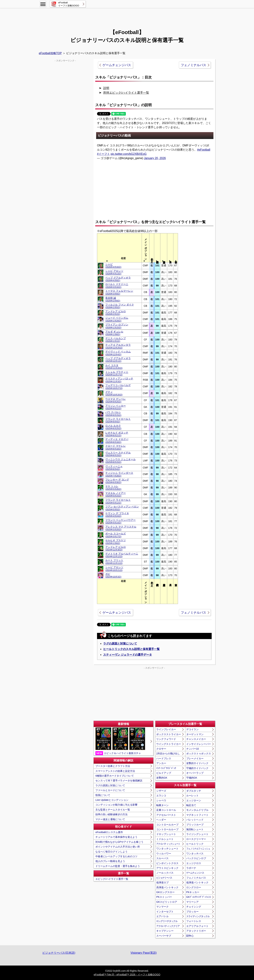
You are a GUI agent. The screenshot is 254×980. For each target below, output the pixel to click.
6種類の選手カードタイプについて (115, 776)
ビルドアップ (164, 773)
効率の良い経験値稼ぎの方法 (111, 814)
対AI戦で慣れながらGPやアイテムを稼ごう (119, 842)
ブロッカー (192, 912)
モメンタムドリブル (197, 810)
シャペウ (161, 800)
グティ (114, 393)
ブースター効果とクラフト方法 (113, 766)
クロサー (161, 749)
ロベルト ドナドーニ (117, 285)
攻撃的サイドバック (197, 763)
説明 (106, 88)
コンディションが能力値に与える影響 (116, 805)
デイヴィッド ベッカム (118, 353)
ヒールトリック (195, 844)
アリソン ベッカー (116, 407)
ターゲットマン (195, 734)
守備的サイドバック (197, 768)
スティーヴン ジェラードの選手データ (128, 655)
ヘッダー (161, 820)
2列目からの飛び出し (168, 754)
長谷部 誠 (113, 299)
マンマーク (162, 907)
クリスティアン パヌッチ (119, 380)
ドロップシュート (166, 834)
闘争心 (190, 936)
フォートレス (194, 921)
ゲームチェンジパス (117, 65)
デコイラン (192, 729)
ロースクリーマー (196, 839)
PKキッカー (193, 892)
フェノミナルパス (193, 65)
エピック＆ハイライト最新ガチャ (120, 741)
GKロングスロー (165, 892)
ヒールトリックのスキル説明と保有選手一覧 (131, 649)
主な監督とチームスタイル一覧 (113, 810)
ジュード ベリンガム (117, 319)
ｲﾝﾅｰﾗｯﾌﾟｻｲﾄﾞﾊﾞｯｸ (166, 768)
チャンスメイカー (196, 739)
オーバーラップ (195, 773)
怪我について (103, 795)
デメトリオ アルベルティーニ (122, 555)
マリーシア (192, 902)
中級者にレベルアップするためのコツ (116, 856)
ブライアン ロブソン (117, 326)
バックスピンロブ (196, 858)
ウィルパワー (164, 854)
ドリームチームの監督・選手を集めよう (118, 866)
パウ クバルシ (113, 414)
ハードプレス (164, 758)
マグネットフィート (197, 815)
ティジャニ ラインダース (119, 474)
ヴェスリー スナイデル (118, 454)
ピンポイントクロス (167, 863)
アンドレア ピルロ (116, 313)
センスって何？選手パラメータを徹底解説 (119, 781)
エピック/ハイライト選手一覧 (112, 879)
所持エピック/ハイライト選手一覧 (126, 93)
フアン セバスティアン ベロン (122, 508)
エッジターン (194, 800)
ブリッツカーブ (195, 825)
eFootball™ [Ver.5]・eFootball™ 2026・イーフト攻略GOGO (127, 975)
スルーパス (162, 858)
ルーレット (192, 796)
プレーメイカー (195, 758)
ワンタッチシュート (167, 849)
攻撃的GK (162, 778)
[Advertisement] (127, 17)
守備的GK (192, 778)
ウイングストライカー (169, 744)
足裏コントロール (166, 810)
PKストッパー (164, 897)
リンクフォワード (166, 739)
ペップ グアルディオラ (118, 279)
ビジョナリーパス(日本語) (59, 953)
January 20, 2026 (155, 158)
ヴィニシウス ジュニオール (120, 461)
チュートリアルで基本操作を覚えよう (116, 837)
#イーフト (103, 154)
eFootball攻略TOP (50, 53)
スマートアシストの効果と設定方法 (115, 771)
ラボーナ (191, 868)
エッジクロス (194, 863)
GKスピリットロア (167, 902)
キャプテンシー (165, 931)
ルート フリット (114, 562)
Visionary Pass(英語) (144, 953)
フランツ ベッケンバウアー (120, 521)
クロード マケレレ (116, 447)
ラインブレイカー (166, 729)
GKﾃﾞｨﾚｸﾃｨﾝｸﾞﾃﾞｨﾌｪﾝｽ (199, 897)
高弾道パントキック (167, 887)
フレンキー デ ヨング (117, 481)
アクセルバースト (166, 815)
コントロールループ (167, 829)
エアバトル (162, 916)
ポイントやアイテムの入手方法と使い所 (118, 847)
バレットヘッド (195, 820)
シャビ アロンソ (114, 272)
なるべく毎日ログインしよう (111, 852)
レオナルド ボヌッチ (117, 434)
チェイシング (194, 907)
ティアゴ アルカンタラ (118, 346)
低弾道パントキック (197, 882)
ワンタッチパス (195, 854)
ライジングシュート (197, 834)
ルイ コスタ (114, 367)
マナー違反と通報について (110, 819)
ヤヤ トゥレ (113, 488)
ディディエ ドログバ (117, 441)
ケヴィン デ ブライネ (117, 515)
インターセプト (165, 912)
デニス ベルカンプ (116, 340)
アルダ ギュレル (114, 333)
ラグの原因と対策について (120, 644)
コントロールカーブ (167, 825)
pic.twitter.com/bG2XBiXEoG (129, 154)
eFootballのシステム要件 (109, 832)
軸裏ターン (162, 805)
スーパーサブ (164, 936)
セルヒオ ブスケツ (116, 542)
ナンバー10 (193, 749)
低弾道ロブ (162, 882)
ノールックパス (165, 873)
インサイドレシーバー (199, 744)
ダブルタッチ (194, 791)
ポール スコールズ (116, 535)
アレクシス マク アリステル (121, 528)
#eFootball (204, 150)
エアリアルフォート (197, 926)
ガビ (113, 575)
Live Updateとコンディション (112, 800)
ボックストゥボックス (199, 754)
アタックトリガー (196, 931)
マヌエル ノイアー (116, 494)
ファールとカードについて (110, 790)
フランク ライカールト (118, 420)
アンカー (161, 763)
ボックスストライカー (169, 734)
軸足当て (191, 805)
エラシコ (161, 796)
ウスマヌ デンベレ (116, 400)
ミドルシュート (165, 839)
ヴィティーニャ (114, 468)
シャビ (113, 266)
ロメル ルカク (113, 427)
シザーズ (161, 791)
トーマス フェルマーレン (119, 292)
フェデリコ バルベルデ (118, 387)
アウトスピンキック (167, 868)
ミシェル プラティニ (117, 373)
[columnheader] (123, 248)
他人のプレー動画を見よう (110, 861)
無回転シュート (195, 829)
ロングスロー (194, 887)
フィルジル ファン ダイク (120, 306)
